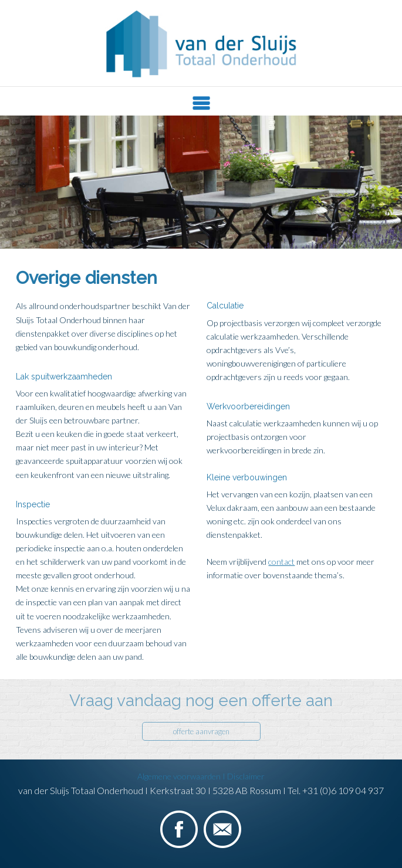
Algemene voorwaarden (182, 776)
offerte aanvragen (201, 731)
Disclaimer (246, 776)
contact (281, 562)
